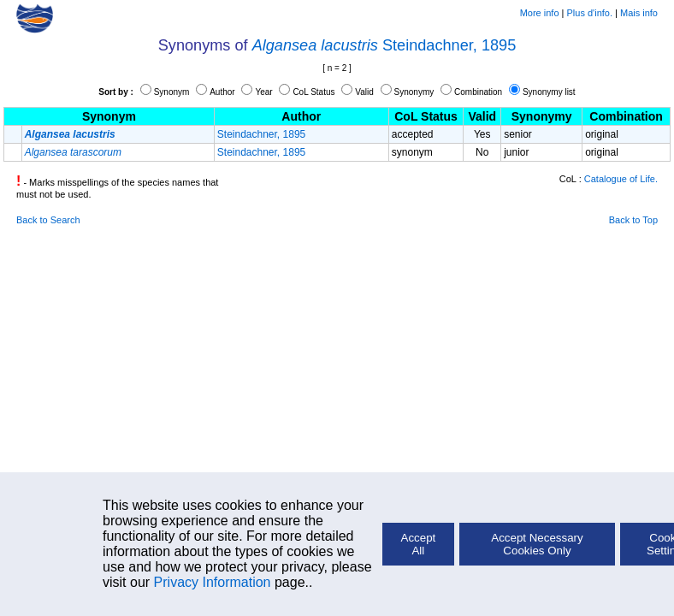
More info (540, 13)
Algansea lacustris (315, 45)
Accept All (419, 544)
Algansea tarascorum (73, 152)
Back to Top (633, 220)
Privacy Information (213, 582)
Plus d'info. (590, 13)
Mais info (639, 13)
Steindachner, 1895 (449, 45)
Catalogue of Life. (621, 179)
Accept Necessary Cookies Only (537, 544)
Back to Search (48, 220)
